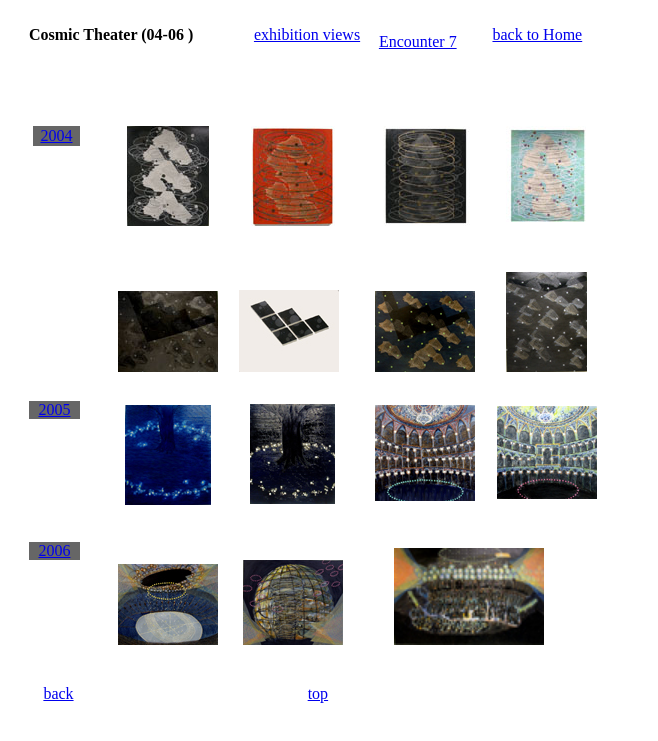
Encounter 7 (418, 41)
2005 (54, 409)
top (318, 693)
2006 (54, 550)
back (58, 693)
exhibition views (307, 34)
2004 (56, 135)
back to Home (537, 34)
